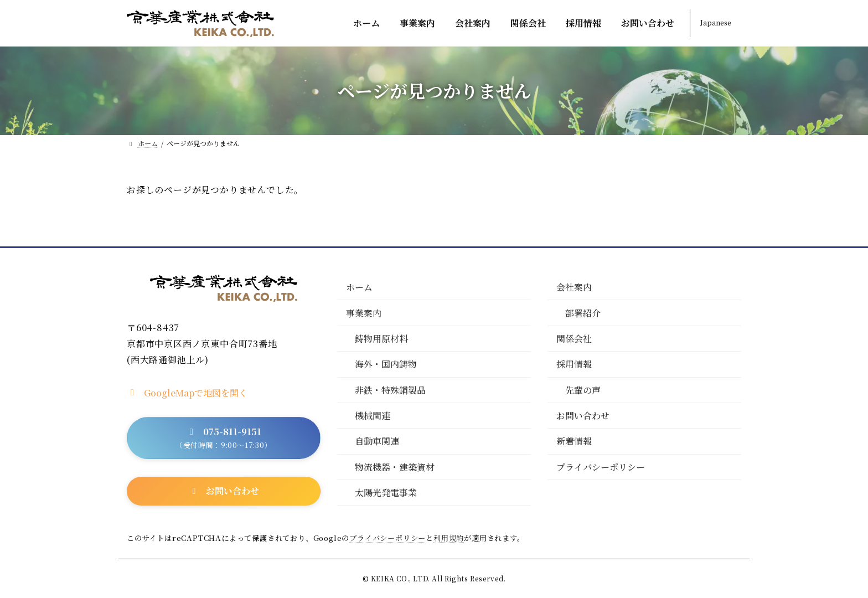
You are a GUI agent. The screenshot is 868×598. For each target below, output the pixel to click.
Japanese (716, 22)
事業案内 (364, 313)
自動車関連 (377, 442)
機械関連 (373, 416)
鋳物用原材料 (381, 339)
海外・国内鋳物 (386, 365)
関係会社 (574, 339)
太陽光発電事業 (386, 493)
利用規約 (449, 538)
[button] (187, 392)
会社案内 (574, 288)
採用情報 (574, 365)
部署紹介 (583, 313)
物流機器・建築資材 (395, 467)
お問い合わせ (583, 416)
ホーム (359, 288)
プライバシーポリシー (601, 467)
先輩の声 (583, 390)
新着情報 (574, 442)
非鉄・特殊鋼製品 (390, 390)
